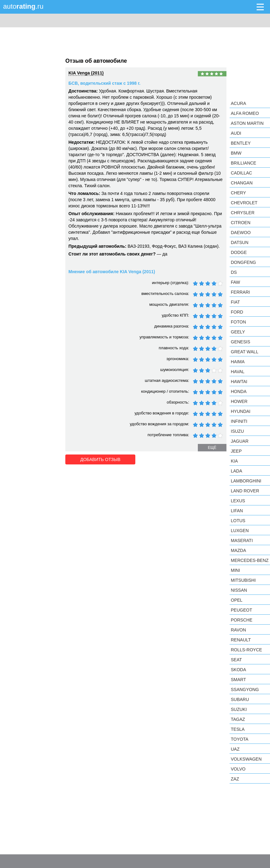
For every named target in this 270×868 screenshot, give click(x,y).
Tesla (238, 729)
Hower (239, 401)
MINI (235, 570)
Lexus (238, 501)
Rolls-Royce (246, 650)
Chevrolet (244, 203)
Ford (237, 312)
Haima (238, 362)
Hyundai (241, 411)
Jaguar (240, 441)
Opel (237, 600)
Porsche (242, 620)
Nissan (239, 590)
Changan (242, 183)
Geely (238, 332)
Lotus (238, 521)
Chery (238, 193)
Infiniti (239, 421)
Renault (241, 640)
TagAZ (238, 719)
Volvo (238, 769)
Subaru (240, 699)
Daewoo (241, 233)
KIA (234, 461)
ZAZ (235, 779)
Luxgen (240, 531)
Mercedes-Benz (250, 560)
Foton (238, 322)
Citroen (241, 223)
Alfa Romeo (245, 113)
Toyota (240, 739)
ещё (212, 448)
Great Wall (244, 352)
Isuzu (237, 431)
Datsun (240, 242)
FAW (235, 282)
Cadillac (241, 173)
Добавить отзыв (100, 459)
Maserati (242, 540)
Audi (236, 133)
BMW (236, 153)
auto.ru (23, 6)
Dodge (239, 252)
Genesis (240, 342)
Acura (238, 103)
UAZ (235, 749)
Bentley (241, 143)
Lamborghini (246, 481)
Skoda (238, 670)
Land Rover (245, 491)
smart (238, 680)
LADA (237, 471)
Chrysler (243, 213)
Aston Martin (247, 123)
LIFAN (237, 511)
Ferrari (240, 292)
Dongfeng (243, 262)
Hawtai (239, 382)
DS (234, 272)
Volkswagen (246, 759)
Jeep (236, 451)
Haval (238, 372)
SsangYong (245, 689)
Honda (239, 391)
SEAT (236, 660)
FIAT (235, 302)
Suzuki (239, 709)
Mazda (238, 550)
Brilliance (244, 163)
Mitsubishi (243, 580)
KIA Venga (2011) (86, 73)
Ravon (238, 630)
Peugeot (241, 610)
